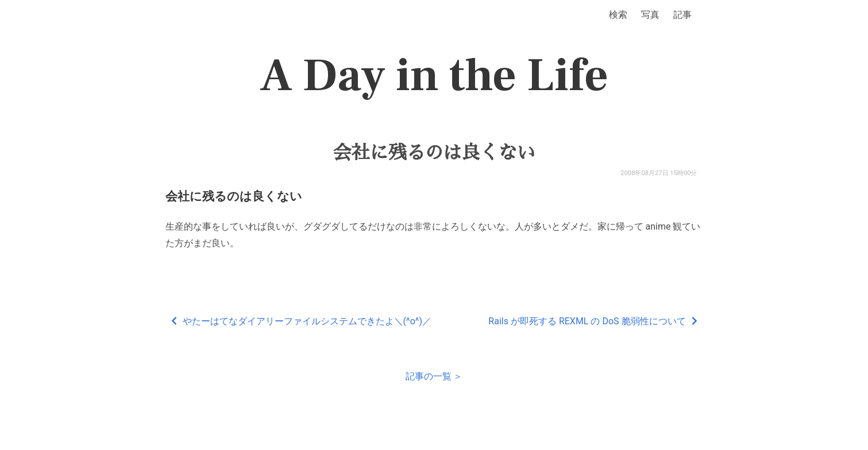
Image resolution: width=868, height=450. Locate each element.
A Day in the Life (434, 76)
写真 (650, 15)
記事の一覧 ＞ (434, 376)
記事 (682, 15)
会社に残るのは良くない (434, 153)
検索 (618, 15)
